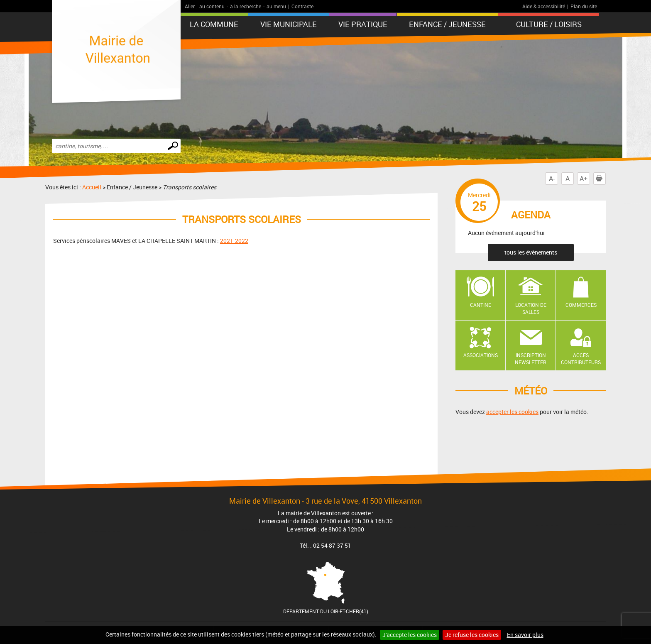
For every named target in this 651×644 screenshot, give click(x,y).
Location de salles (531, 308)
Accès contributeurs (581, 359)
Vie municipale (289, 24)
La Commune (214, 24)
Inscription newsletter (531, 359)
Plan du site (584, 6)
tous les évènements (531, 252)
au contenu (212, 6)
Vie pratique (363, 24)
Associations (481, 355)
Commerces (581, 305)
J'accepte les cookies (410, 635)
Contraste (302, 6)
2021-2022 (234, 241)
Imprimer (601, 179)
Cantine (481, 305)
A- (552, 179)
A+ (584, 179)
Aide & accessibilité (544, 6)
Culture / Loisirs (549, 24)
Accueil (92, 187)
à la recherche (246, 6)
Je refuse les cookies (472, 635)
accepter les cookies (512, 412)
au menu (276, 6)
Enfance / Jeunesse (447, 24)
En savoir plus (525, 635)
